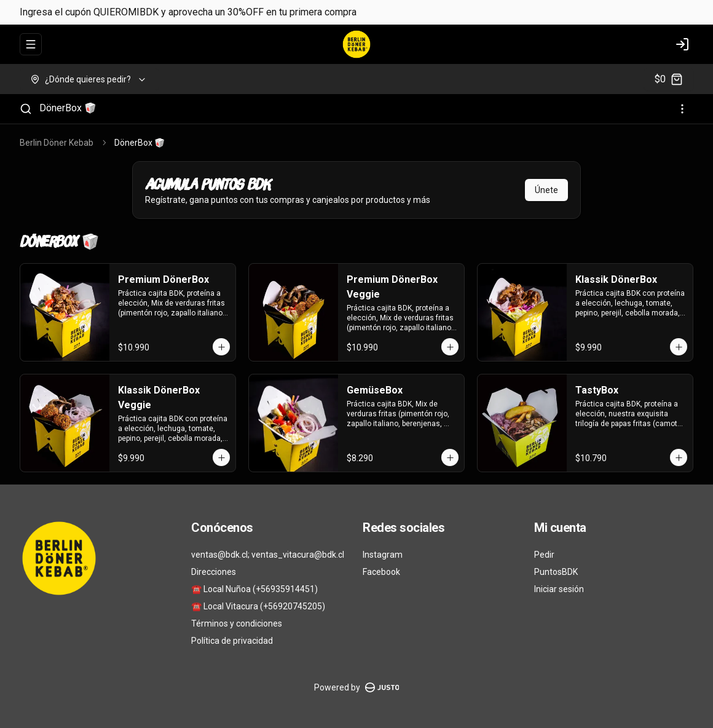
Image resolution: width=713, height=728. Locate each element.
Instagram (383, 555)
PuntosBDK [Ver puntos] (556, 572)
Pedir (544, 555)
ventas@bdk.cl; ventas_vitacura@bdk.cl (268, 555)
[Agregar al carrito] (221, 347)
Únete (546, 190)
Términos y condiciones (237, 623)
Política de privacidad (232, 641)
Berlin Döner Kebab (57, 143)
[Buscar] (26, 109)
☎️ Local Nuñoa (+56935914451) (254, 589)
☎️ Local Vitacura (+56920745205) (258, 606)
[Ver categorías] (682, 109)
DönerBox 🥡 (68, 108)
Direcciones (214, 572)
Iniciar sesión (559, 589)
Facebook (381, 572)
